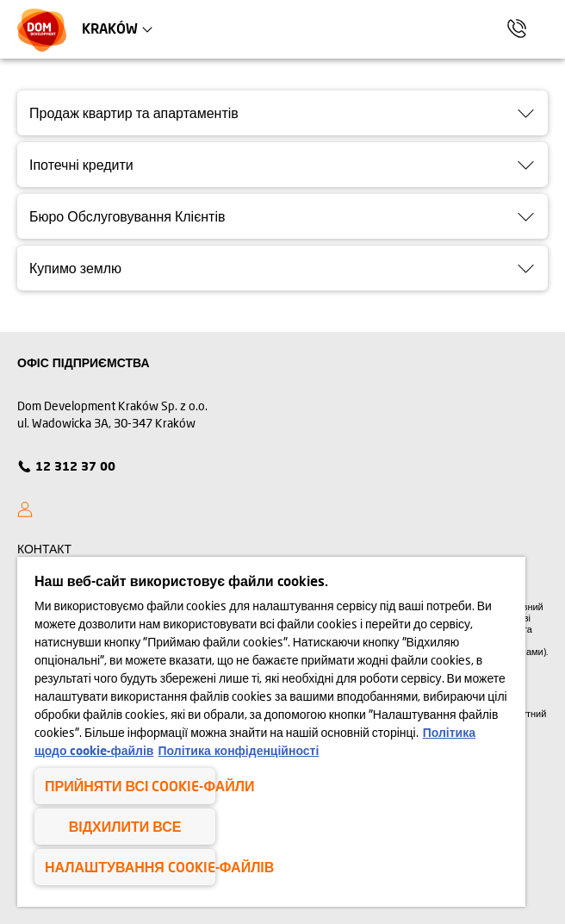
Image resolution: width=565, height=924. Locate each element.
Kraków (110, 28)
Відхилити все (125, 826)
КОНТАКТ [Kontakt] (44, 549)
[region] (271, 732)
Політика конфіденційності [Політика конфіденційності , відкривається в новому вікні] (238, 750)
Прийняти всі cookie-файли (130, 786)
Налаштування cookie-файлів (130, 867)
